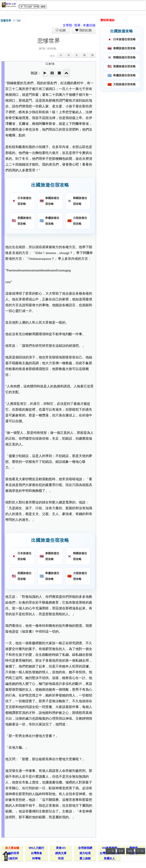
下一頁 (140, 851)
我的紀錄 (85, 30)
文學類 (67, 25)
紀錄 (62, 30)
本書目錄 (89, 25)
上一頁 (111, 851)
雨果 (77, 25)
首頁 (121, 851)
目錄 (130, 851)
